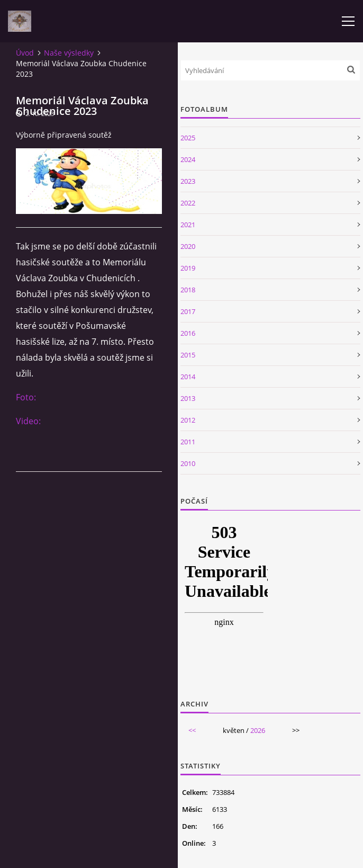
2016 (188, 333)
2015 (188, 355)
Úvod (25, 53)
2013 (188, 398)
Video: (28, 421)
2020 (188, 246)
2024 (188, 159)
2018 (188, 290)
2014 (188, 377)
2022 (188, 203)
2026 (258, 730)
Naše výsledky (69, 53)
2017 (188, 311)
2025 (188, 138)
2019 (188, 268)
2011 (188, 442)
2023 (188, 181)
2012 (188, 420)
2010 (188, 463)
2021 (188, 225)
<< (192, 730)
